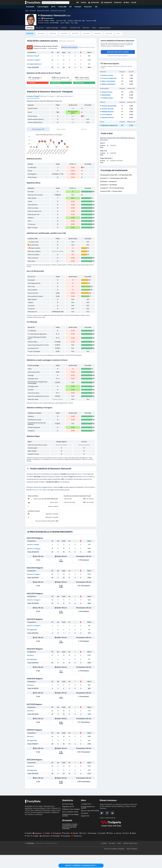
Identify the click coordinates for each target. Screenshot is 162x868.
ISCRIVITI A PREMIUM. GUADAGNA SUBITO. (81, 865)
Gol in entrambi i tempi (70, 825)
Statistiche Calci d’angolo (71, 822)
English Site (85, 829)
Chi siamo (112, 856)
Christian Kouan (106, 98)
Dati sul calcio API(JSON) (90, 824)
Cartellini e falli (75, 28)
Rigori (94, 28)
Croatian (35, 849)
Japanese (37, 846)
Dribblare (64, 28)
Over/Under (30, 7)
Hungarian (66, 849)
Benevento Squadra (111, 64)
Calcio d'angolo (42, 7)
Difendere (86, 28)
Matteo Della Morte (108, 84)
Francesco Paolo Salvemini (110, 78)
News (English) (132, 862)
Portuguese (56, 846)
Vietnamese (77, 849)
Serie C (31, 668)
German (118, 846)
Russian (66, 846)
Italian (133, 846)
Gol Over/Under (68, 817)
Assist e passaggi (52, 28)
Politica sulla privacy (130, 856)
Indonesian (45, 849)
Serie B (31, 698)
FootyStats (30, 856)
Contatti (104, 856)
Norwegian (55, 849)
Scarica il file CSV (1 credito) (118, 52)
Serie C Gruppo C (34, 60)
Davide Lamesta (107, 75)
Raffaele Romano (107, 112)
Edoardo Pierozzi (107, 117)
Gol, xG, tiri (39, 28)
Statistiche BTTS (68, 820)
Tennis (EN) (60, 7)
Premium (75, 7)
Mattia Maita (105, 95)
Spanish (75, 846)
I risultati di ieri (86, 817)
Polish (110, 846)
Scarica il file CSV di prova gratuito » (118, 56)
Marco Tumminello (107, 81)
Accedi (134, 2)
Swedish (102, 846)
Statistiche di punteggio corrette (70, 828)
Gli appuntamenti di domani (88, 820)
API (68, 7)
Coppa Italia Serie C (35, 64)
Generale (30, 28)
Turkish (46, 846)
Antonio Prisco (106, 92)
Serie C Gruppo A (34, 639)
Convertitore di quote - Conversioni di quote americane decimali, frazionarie (70, 839)
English (28, 846)
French (83, 846)
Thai (27, 849)
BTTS (52, 7)
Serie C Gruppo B (34, 562)
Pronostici (85, 826)
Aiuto (119, 856)
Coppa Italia (32, 643)
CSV (93, 7)
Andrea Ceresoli (107, 109)
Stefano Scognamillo (108, 106)
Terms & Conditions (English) (114, 862)
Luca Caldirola (106, 115)
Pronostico (85, 7)
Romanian (92, 846)
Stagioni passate (105, 28)
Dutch (126, 846)
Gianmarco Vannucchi (109, 125)
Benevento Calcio (49, 18)
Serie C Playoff (33, 56)
